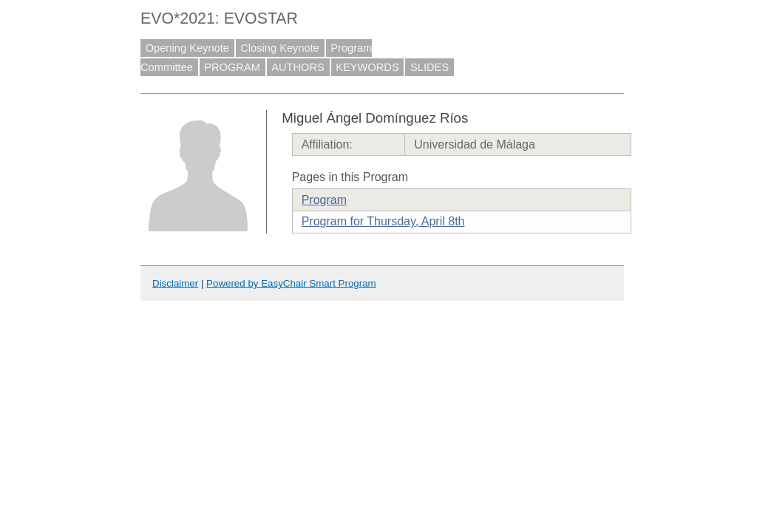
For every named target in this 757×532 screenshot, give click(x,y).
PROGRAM (232, 67)
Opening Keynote (187, 48)
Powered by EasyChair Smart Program (291, 283)
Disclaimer (175, 283)
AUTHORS (298, 67)
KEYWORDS (367, 67)
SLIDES (430, 67)
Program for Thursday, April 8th (383, 221)
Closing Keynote (280, 48)
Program (324, 200)
